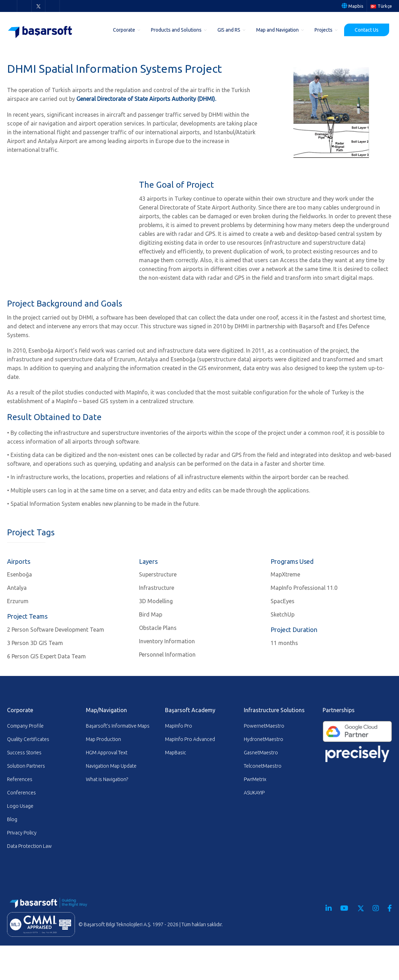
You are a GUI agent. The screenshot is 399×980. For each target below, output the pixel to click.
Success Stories (24, 753)
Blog (12, 819)
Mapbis (353, 6)
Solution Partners (26, 766)
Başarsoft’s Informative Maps (118, 726)
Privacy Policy (22, 833)
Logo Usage (20, 806)
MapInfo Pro (179, 726)
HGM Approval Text (107, 753)
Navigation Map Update (111, 766)
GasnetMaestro (261, 753)
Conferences (21, 793)
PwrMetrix (255, 779)
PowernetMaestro (264, 726)
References (20, 779)
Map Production (103, 739)
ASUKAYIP (254, 793)
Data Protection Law (29, 846)
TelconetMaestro (263, 766)
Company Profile (25, 726)
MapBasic (176, 753)
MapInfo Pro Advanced (190, 739)
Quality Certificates (28, 739)
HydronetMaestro (264, 739)
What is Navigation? (107, 779)
